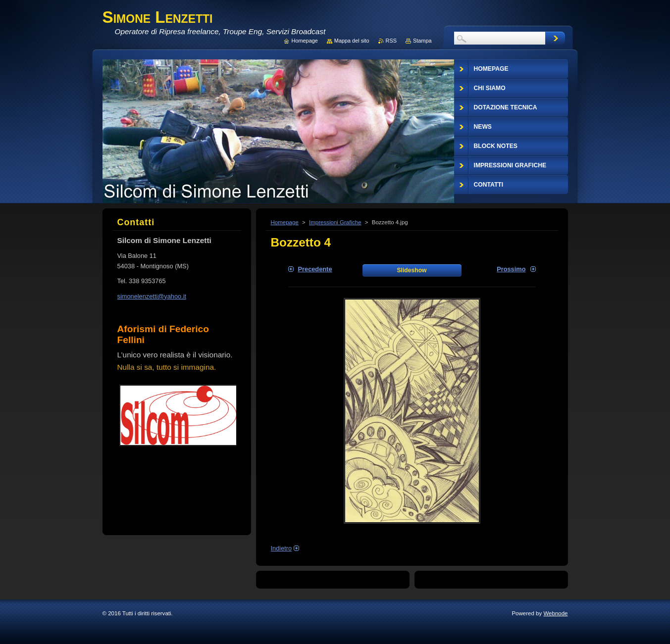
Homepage (285, 222)
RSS (391, 41)
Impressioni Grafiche (335, 222)
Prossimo (511, 269)
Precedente (315, 269)
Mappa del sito (352, 41)
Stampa (422, 41)
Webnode (555, 613)
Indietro (282, 548)
